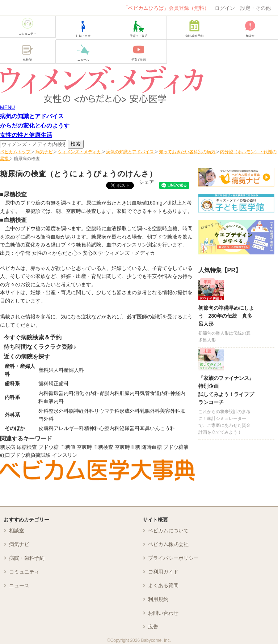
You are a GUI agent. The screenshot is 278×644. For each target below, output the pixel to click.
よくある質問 (163, 585)
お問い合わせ (163, 613)
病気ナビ (19, 544)
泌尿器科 (130, 428)
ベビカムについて (168, 531)
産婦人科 (74, 370)
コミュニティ (24, 572)
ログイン (225, 8)
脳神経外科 (81, 411)
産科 (43, 370)
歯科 (43, 383)
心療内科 (109, 428)
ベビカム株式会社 (168, 544)
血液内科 (54, 401)
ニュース (19, 585)
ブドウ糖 (49, 447)
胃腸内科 (109, 393)
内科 (43, 393)
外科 (43, 411)
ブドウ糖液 (176, 447)
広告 (153, 627)
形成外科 (130, 411)
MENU (7, 107)
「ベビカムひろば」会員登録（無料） (166, 8)
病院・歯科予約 (27, 558)
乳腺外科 (150, 411)
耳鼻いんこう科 (157, 428)
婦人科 (56, 370)
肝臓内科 (130, 393)
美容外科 (170, 411)
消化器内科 (87, 393)
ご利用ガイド (163, 572)
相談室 (17, 531)
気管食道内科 (155, 393)
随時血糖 (152, 447)
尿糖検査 (27, 447)
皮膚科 (46, 428)
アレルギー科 (69, 428)
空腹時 (84, 447)
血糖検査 (103, 447)
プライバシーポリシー (173, 558)
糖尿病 (8, 447)
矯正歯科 (59, 383)
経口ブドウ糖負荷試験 (25, 455)
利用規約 (158, 599)
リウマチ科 (107, 411)
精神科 (92, 428)
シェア (147, 182)
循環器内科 (61, 393)
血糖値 (68, 447)
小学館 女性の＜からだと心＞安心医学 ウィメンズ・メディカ (85, 253)
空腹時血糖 (127, 447)
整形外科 (59, 411)
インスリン (65, 455)
